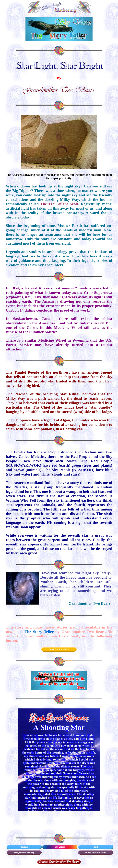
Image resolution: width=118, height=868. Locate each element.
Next (96, 847)
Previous (24, 847)
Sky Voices (60, 847)
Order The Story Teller (59, 649)
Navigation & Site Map (24, 852)
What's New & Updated (96, 852)
